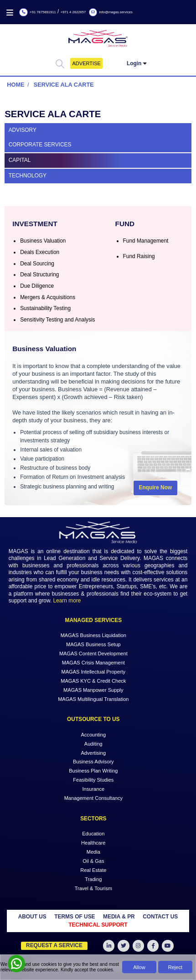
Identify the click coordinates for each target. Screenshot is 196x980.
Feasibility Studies (93, 780)
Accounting (93, 734)
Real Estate (93, 870)
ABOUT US (32, 917)
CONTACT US (160, 917)
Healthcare (93, 843)
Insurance (94, 789)
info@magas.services (111, 12)
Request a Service (54, 945)
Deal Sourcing (37, 264)
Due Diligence (37, 286)
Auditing (93, 743)
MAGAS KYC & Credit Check (93, 681)
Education (93, 834)
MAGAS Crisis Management (93, 663)
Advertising (93, 752)
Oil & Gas (93, 861)
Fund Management (146, 241)
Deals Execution (40, 252)
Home (15, 85)
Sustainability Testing (45, 308)
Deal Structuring (39, 275)
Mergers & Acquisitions (48, 297)
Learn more (67, 601)
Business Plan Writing (93, 771)
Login (134, 63)
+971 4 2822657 (73, 12)
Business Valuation (43, 241)
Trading (93, 879)
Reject (175, 967)
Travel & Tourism (93, 888)
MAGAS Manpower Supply (93, 690)
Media (93, 852)
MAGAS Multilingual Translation (93, 699)
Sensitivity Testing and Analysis (57, 320)
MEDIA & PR (119, 917)
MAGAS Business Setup (93, 644)
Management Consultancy (93, 798)
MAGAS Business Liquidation (93, 635)
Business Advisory (93, 762)
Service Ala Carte (64, 85)
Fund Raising (139, 256)
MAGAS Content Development (93, 653)
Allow (139, 967)
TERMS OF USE (75, 917)
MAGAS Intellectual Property (94, 672)
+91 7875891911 (37, 12)
